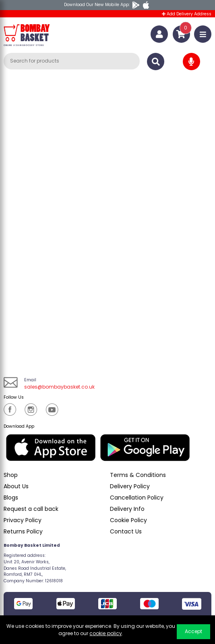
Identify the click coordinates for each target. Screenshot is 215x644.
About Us (16, 486)
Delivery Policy (130, 486)
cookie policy (105, 633)
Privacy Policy (23, 520)
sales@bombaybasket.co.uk (59, 387)
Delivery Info (127, 509)
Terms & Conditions (138, 475)
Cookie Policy (128, 520)
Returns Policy (23, 531)
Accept (193, 631)
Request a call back (31, 509)
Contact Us (126, 531)
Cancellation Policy (137, 498)
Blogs (11, 498)
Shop (11, 475)
